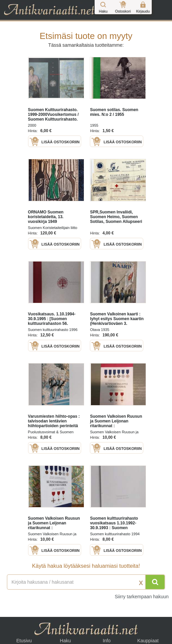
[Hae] (155, 582)
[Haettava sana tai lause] (86, 582)
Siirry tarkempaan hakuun (142, 597)
